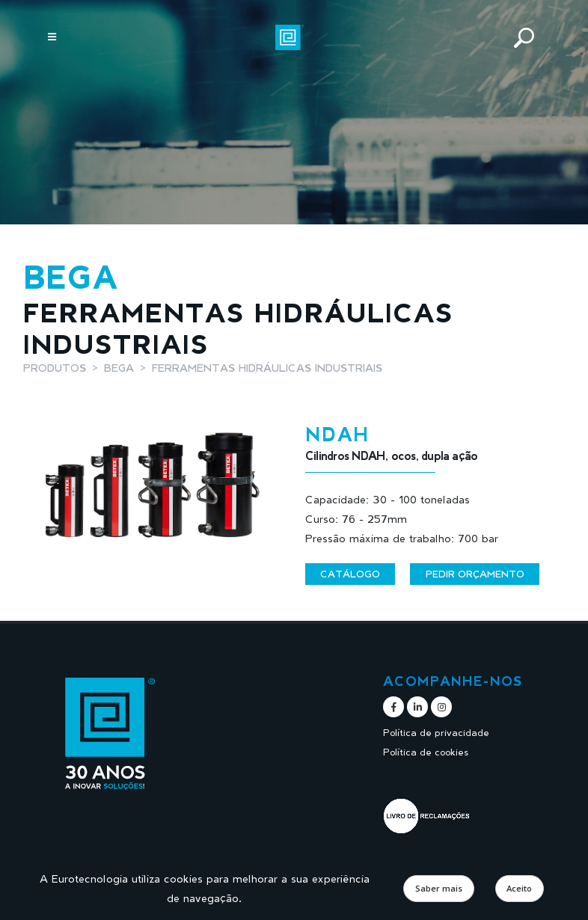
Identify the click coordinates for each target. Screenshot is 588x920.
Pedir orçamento (475, 574)
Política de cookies (426, 752)
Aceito (519, 888)
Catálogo (350, 574)
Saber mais (439, 888)
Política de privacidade (436, 733)
